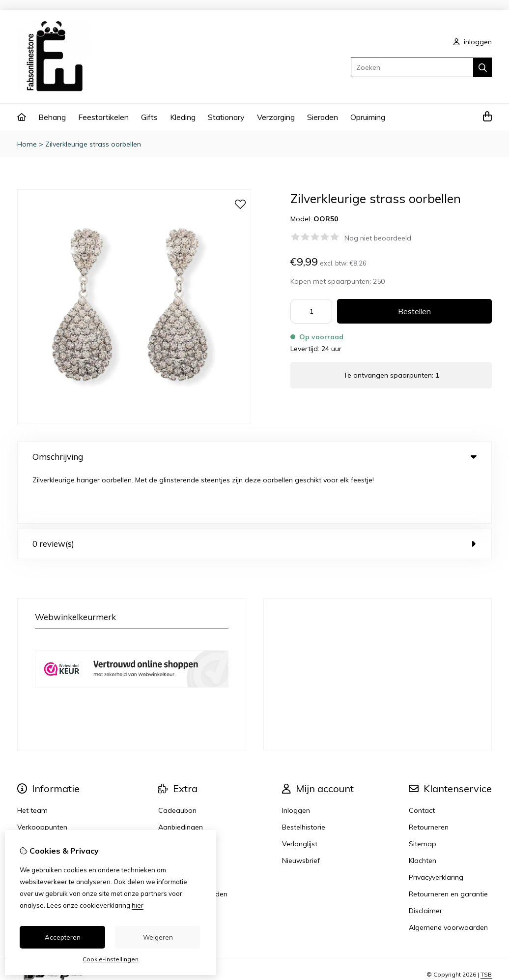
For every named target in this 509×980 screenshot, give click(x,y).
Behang (52, 117)
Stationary (226, 117)
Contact (422, 759)
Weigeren (158, 937)
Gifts (149, 117)
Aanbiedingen (181, 775)
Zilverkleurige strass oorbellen (93, 144)
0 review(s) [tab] (254, 492)
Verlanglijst (300, 792)
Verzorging (276, 117)
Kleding (183, 117)
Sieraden (323, 117)
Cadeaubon (177, 759)
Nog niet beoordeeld (378, 238)
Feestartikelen (103, 117)
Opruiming (368, 117)
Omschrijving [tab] (254, 457)
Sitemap (423, 792)
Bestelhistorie (304, 775)
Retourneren (429, 775)
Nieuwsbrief (301, 809)
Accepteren (63, 937)
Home (27, 144)
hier (138, 905)
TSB (486, 923)
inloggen (473, 42)
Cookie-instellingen (111, 959)
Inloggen (296, 759)
